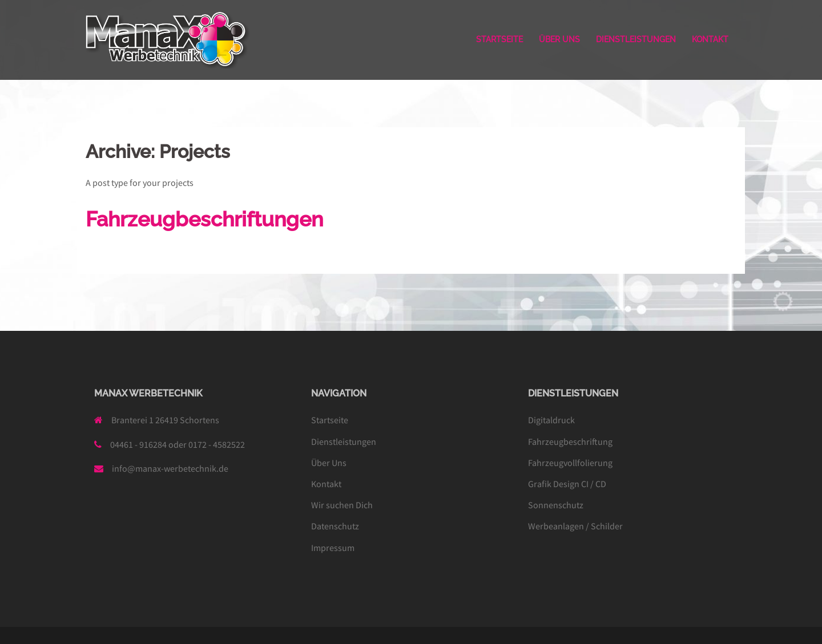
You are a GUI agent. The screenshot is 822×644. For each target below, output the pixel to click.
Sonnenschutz (556, 505)
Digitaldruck (551, 420)
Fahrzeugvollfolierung (570, 463)
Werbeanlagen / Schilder (575, 526)
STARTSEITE (499, 39)
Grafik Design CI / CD (567, 484)
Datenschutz (335, 526)
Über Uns (329, 463)
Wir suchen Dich (342, 505)
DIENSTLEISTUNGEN (636, 39)
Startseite (330, 420)
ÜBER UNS (559, 39)
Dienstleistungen (344, 442)
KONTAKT (710, 39)
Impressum (333, 548)
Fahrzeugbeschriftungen (204, 219)
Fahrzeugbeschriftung (570, 442)
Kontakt (326, 484)
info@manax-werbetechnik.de (170, 468)
